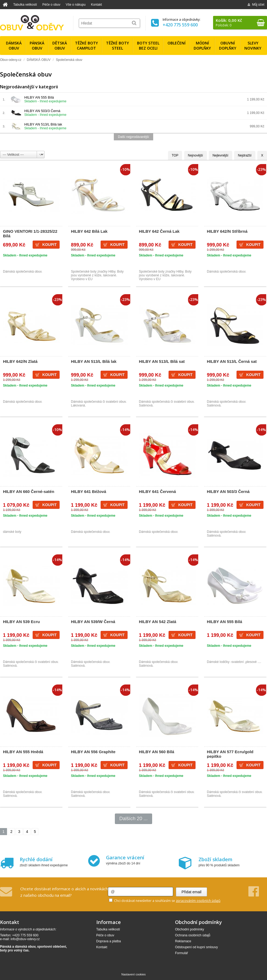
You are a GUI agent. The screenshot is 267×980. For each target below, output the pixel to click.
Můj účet (256, 5)
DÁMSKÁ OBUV (39, 60)
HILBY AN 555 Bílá (39, 97)
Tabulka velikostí (25, 5)
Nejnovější (196, 155)
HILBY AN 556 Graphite (93, 752)
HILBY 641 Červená (157, 491)
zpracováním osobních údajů (198, 901)
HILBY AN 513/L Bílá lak (43, 124)
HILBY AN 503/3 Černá (42, 111)
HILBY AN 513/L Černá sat (232, 361)
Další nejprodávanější (133, 137)
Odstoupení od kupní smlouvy (196, 947)
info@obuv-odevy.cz (25, 939)
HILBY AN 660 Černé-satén (29, 491)
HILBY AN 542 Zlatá (158, 622)
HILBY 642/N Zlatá (20, 361)
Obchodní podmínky (189, 929)
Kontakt (96, 5)
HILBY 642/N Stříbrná (227, 231)
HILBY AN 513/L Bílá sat (162, 361)
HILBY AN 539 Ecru (21, 622)
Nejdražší (245, 155)
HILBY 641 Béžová (89, 491)
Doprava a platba (109, 941)
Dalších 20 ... (133, 819)
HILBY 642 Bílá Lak (89, 231)
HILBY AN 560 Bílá (157, 752)
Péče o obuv (51, 5)
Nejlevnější (220, 155)
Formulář (182, 953)
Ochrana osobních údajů (193, 935)
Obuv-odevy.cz (11, 60)
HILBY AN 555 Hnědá (23, 752)
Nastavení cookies (133, 974)
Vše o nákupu (76, 5)
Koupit (49, 245)
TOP (175, 155)
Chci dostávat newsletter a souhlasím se (165, 901)
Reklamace (183, 941)
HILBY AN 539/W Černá (93, 622)
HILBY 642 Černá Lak (159, 231)
